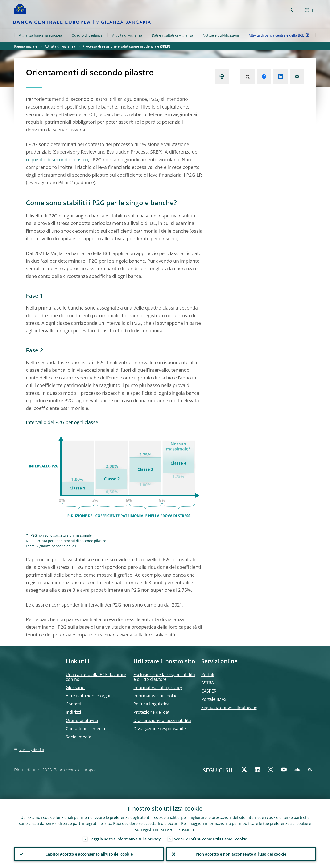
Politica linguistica (151, 704)
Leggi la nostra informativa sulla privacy (125, 839)
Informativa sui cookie (155, 696)
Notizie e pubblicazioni (221, 35)
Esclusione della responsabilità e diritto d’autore (164, 677)
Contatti (74, 704)
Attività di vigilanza (127, 35)
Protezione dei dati (152, 712)
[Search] (263, 9)
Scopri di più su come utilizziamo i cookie (210, 839)
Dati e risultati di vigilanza (172, 35)
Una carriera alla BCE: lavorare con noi (96, 677)
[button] (299, 10)
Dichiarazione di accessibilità (162, 720)
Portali (208, 674)
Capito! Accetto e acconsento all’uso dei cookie (89, 854)
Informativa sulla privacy (158, 687)
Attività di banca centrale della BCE (280, 35)
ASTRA (208, 683)
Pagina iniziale (26, 46)
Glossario (75, 687)
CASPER (209, 691)
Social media (78, 737)
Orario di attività (82, 720)
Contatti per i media (85, 729)
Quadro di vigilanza (87, 35)
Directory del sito (31, 750)
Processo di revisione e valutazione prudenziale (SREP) (126, 46)
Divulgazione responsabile (160, 729)
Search (291, 10)
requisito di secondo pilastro (57, 160)
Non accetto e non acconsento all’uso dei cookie (241, 854)
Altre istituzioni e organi (89, 696)
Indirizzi (73, 712)
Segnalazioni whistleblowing (229, 707)
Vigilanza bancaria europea (40, 35)
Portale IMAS (214, 699)
